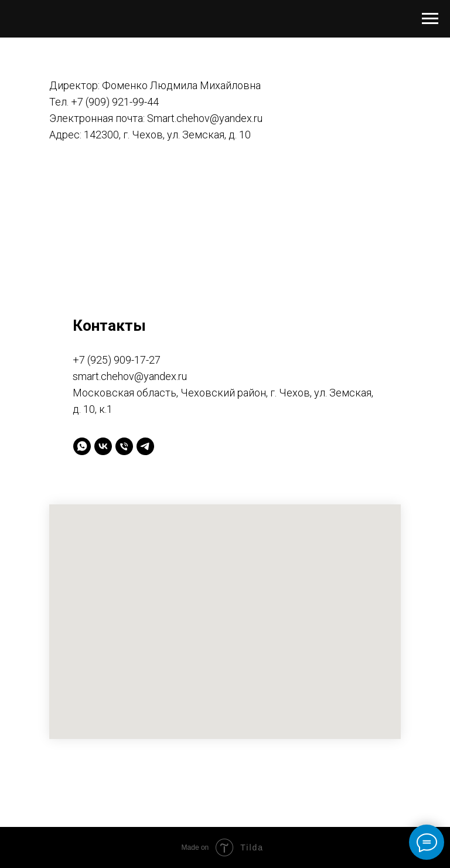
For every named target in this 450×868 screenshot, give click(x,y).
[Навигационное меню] (430, 19)
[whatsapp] (82, 446)
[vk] (103, 446)
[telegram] (145, 446)
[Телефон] (124, 446)
